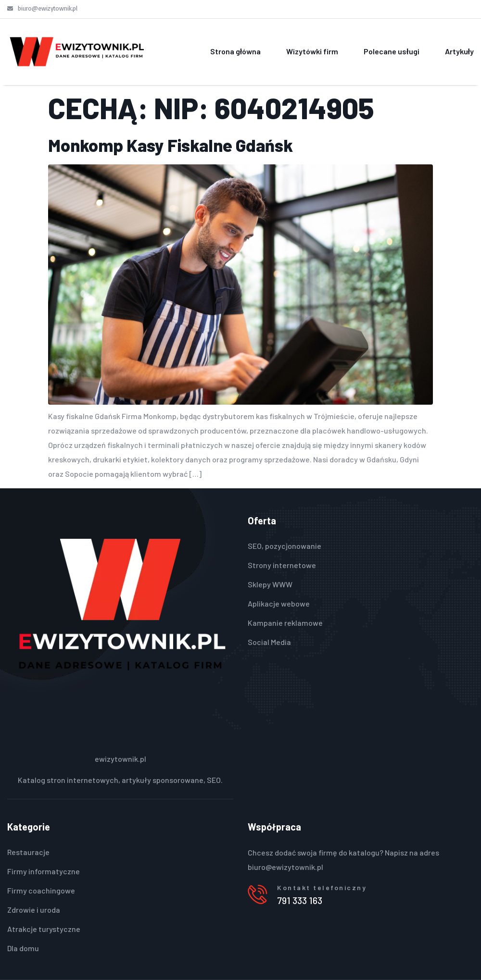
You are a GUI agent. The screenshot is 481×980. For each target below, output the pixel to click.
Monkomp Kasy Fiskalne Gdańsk (171, 145)
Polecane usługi (391, 51)
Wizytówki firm (312, 51)
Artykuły (459, 51)
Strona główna (235, 51)
